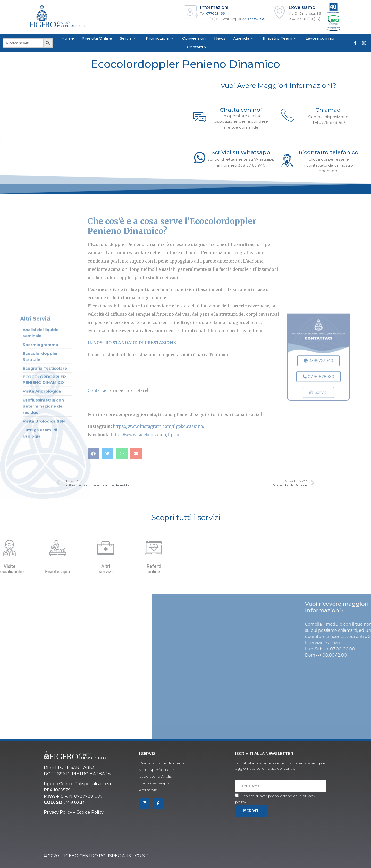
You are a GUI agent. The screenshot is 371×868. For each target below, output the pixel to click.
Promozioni (160, 38)
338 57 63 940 (254, 19)
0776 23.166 (215, 13)
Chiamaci (328, 110)
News (220, 38)
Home (68, 38)
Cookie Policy (90, 812)
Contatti (198, 47)
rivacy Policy (60, 812)
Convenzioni (194, 38)
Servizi (129, 38)
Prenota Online (97, 38)
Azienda (244, 38)
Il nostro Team (280, 38)
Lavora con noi (320, 38)
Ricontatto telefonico (328, 152)
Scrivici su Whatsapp (241, 152)
